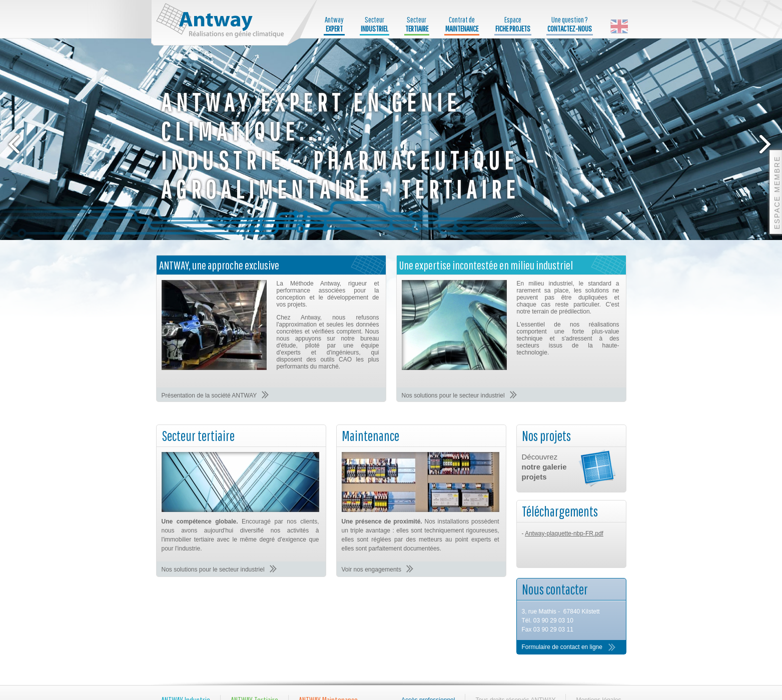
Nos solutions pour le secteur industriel (453, 395)
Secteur (374, 24)
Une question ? (570, 24)
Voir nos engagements (371, 569)
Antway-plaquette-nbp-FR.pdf (564, 533)
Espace (513, 24)
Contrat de (462, 24)
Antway (334, 24)
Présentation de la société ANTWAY (209, 395)
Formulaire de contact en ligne (562, 647)
